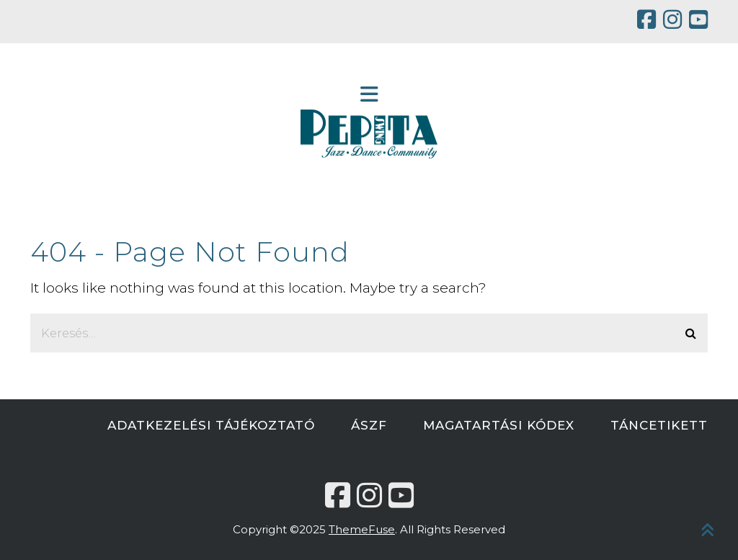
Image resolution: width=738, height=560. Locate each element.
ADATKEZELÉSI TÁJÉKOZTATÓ (211, 425)
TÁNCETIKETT (659, 425)
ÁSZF (369, 425)
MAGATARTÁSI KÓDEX (499, 425)
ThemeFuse (362, 529)
